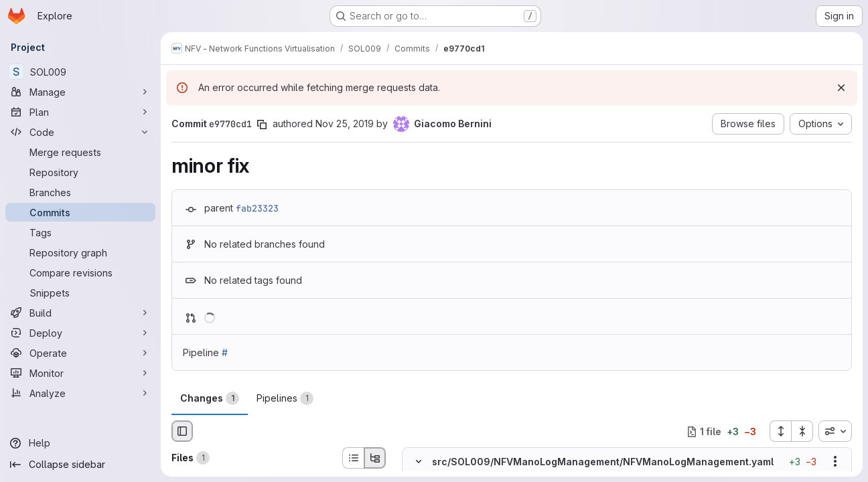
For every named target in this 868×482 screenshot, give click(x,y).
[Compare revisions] (80, 272)
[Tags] (80, 232)
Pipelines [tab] (285, 398)
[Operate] (80, 353)
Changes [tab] (210, 398)
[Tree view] (375, 458)
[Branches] (80, 192)
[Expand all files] (780, 431)
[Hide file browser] (182, 431)
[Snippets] (80, 293)
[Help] (80, 443)
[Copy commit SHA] (262, 125)
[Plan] (80, 112)
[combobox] (835, 431)
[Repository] (80, 172)
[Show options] (835, 462)
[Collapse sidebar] (80, 465)
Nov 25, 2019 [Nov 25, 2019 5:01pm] (345, 124)
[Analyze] (80, 393)
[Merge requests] (80, 152)
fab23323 (257, 208)
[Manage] (80, 92)
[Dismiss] (841, 88)
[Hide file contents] (419, 462)
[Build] (80, 313)
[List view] (353, 458)
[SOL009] (80, 72)
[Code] (80, 132)
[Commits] (80, 212)
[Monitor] (80, 373)
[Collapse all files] (802, 431)
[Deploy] (80, 333)
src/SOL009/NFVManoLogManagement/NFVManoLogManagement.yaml (603, 462)
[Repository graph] (80, 252)
